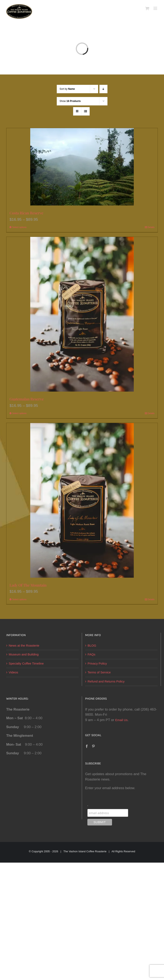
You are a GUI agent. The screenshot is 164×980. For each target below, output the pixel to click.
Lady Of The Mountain (28, 585)
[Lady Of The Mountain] (82, 500)
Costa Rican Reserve (26, 213)
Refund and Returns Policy (106, 681)
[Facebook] (87, 746)
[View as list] (85, 111)
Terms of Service (99, 672)
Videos (13, 672)
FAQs (92, 654)
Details (151, 227)
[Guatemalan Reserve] (82, 314)
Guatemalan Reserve (27, 399)
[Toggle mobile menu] (156, 8)
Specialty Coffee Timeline (26, 663)
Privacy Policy (97, 663)
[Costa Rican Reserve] (82, 167)
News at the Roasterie (24, 645)
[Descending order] (103, 89)
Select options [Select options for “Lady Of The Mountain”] (19, 599)
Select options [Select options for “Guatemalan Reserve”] (19, 413)
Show (70, 101)
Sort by (67, 89)
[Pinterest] (93, 746)
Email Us (121, 720)
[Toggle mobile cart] (147, 8)
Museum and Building (24, 654)
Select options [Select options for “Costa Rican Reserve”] (19, 227)
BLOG (92, 645)
